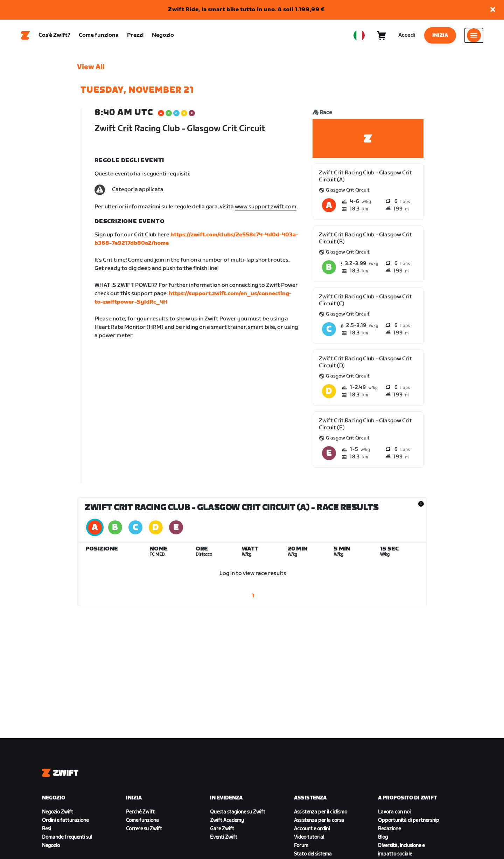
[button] (493, 10)
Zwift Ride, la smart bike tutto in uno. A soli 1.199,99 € (246, 10)
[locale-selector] (359, 35)
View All (91, 67)
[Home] (26, 35)
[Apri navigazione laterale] (474, 35)
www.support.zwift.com (266, 207)
